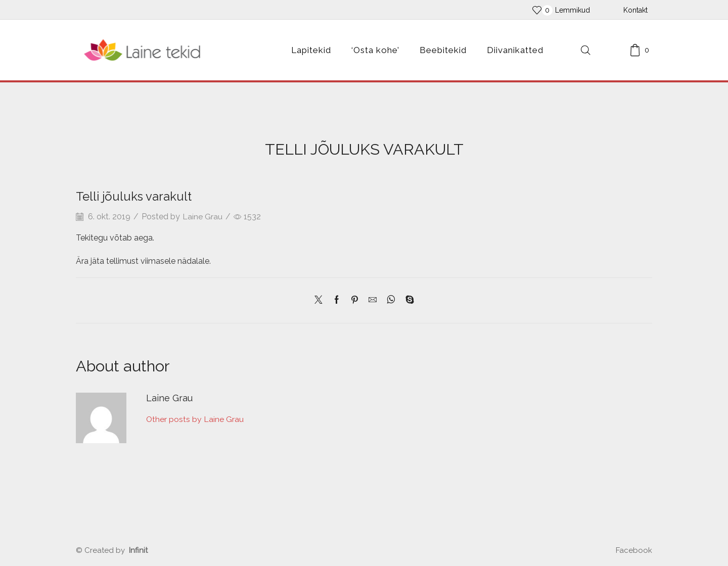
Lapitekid (311, 50)
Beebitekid (443, 50)
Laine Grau (203, 217)
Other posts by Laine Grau (196, 420)
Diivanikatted (515, 50)
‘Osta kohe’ (375, 50)
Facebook (634, 550)
